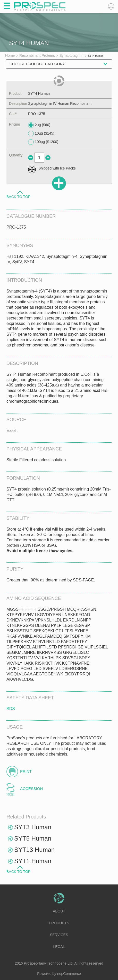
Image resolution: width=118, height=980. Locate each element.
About (59, 911)
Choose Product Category (37, 64)
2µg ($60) (39, 125)
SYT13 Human (34, 850)
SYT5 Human (33, 838)
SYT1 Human (33, 861)
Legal (59, 947)
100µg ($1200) (43, 142)
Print (26, 771)
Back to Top (18, 196)
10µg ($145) (41, 134)
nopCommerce (69, 974)
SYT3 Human (33, 827)
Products (59, 923)
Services (59, 935)
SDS (11, 709)
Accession (31, 789)
